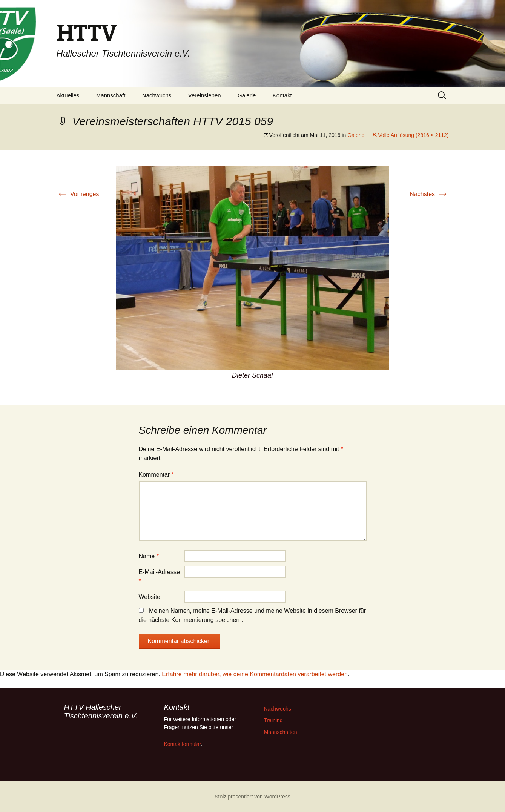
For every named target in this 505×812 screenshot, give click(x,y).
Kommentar (156, 475)
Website (150, 597)
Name (149, 556)
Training (273, 720)
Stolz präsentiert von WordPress (252, 797)
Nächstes (429, 194)
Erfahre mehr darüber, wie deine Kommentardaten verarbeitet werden (255, 674)
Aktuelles (68, 95)
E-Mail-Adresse (159, 576)
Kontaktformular (183, 744)
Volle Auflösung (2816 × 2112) (413, 135)
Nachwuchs (157, 95)
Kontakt (282, 95)
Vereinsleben (205, 95)
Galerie (247, 95)
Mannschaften (281, 732)
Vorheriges (78, 194)
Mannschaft (111, 95)
